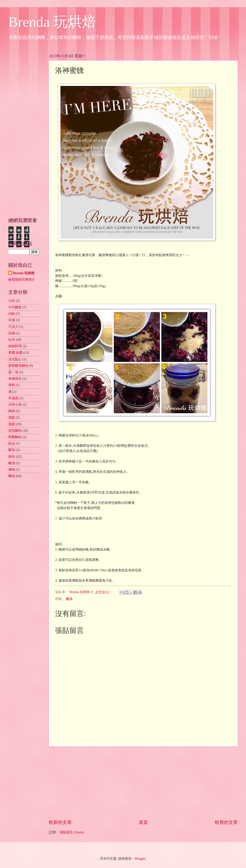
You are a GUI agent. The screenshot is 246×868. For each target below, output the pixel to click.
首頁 (143, 822)
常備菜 (13, 398)
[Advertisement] (143, 783)
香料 (12, 385)
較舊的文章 (226, 822)
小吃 (12, 301)
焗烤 (12, 411)
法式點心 (15, 359)
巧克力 (13, 327)
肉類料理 (15, 346)
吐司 (12, 340)
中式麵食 (15, 307)
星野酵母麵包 (18, 366)
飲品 (12, 444)
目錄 (12, 333)
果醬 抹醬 (15, 353)
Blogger (140, 859)
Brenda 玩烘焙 (52, 22)
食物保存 (15, 379)
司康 (12, 320)
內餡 (12, 314)
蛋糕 (12, 424)
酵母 (12, 450)
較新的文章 (60, 822)
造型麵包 (15, 431)
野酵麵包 (15, 437)
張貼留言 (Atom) (72, 832)
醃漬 (69, 599)
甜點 (12, 418)
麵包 (12, 476)
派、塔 (13, 372)
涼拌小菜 (15, 405)
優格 (12, 470)
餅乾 (12, 457)
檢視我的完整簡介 (22, 280)
